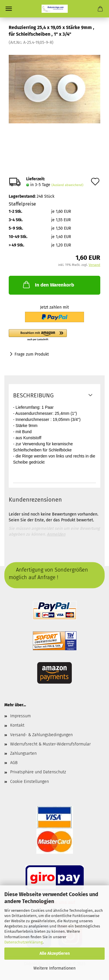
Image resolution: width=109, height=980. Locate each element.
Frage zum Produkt (32, 354)
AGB (14, 763)
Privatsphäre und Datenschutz (38, 772)
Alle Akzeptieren (55, 953)
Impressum (20, 716)
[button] (54, 335)
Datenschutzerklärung (24, 942)
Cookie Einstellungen (30, 782)
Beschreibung (33, 395)
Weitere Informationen (54, 968)
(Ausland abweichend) (67, 185)
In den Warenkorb (48, 284)
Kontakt (17, 725)
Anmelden (56, 534)
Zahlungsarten (23, 753)
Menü (9, 9)
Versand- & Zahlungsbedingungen (41, 735)
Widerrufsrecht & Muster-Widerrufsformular (50, 744)
